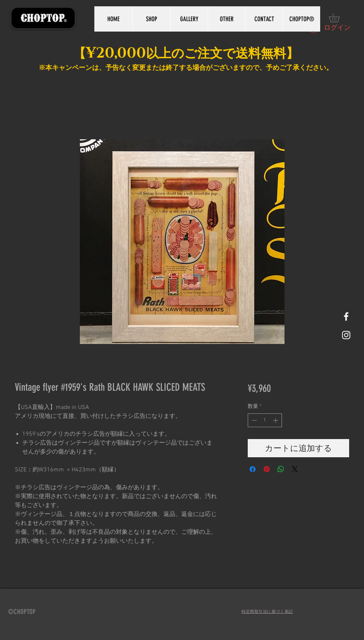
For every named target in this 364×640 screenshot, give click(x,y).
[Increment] (276, 420)
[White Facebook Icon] (346, 316)
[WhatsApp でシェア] (281, 469)
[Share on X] (295, 469)
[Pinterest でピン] (267, 469)
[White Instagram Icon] (346, 335)
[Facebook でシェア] (253, 469)
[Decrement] (253, 420)
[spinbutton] (265, 420)
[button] (338, 18)
